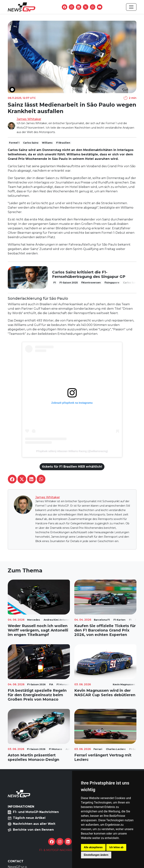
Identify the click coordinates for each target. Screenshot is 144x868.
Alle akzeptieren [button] (93, 847)
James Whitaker (29, 119)
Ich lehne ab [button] (116, 847)
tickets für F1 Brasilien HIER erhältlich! (72, 467)
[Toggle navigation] (131, 7)
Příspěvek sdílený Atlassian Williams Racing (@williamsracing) (72, 451)
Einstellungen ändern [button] (96, 855)
